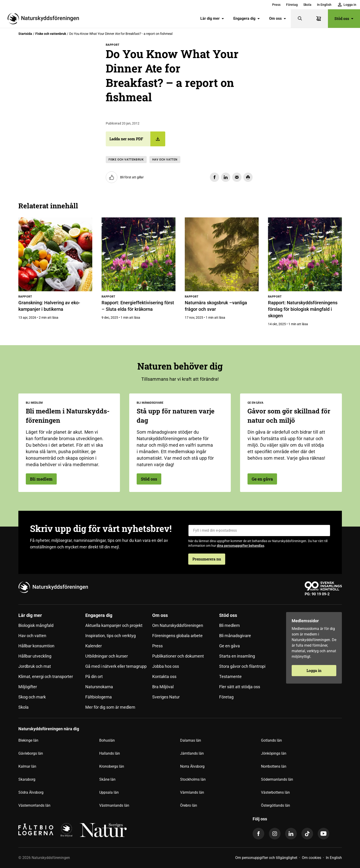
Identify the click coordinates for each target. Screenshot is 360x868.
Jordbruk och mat (35, 666)
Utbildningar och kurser (107, 656)
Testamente (230, 676)
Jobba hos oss (166, 666)
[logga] (66, 830)
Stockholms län (193, 779)
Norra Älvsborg (192, 766)
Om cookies (312, 858)
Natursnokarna (99, 687)
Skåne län (107, 779)
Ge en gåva (262, 479)
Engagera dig (247, 18)
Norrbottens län (274, 766)
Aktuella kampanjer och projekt (114, 625)
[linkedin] (291, 834)
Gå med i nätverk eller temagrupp (116, 666)
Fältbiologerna (99, 697)
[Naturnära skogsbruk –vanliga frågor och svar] (222, 254)
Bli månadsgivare (235, 636)
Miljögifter (28, 687)
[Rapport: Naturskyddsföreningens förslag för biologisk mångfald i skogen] (305, 254)
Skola (307, 5)
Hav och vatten (165, 160)
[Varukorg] (319, 19)
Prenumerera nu (207, 559)
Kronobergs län (112, 766)
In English (324, 5)
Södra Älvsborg (31, 792)
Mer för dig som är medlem (110, 707)
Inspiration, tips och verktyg (111, 636)
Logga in (314, 670)
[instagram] (275, 834)
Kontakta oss (164, 676)
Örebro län (189, 805)
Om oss (278, 18)
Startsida (25, 34)
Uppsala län (109, 792)
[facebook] (258, 834)
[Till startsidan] (45, 19)
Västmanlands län (114, 805)
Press (276, 5)
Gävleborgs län (31, 753)
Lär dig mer (212, 18)
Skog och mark (32, 697)
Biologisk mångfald (36, 625)
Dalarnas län (191, 740)
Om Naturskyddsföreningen (178, 625)
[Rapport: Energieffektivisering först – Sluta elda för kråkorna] (139, 254)
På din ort (94, 676)
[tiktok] (307, 834)
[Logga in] (347, 5)
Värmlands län (192, 792)
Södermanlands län (277, 779)
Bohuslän (107, 740)
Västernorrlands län (34, 805)
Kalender (94, 646)
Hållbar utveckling (35, 656)
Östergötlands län (276, 805)
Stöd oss (344, 18)
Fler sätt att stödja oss (240, 687)
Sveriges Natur (166, 697)
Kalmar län (27, 766)
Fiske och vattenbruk (51, 34)
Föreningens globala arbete (177, 636)
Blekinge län (28, 740)
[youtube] (324, 834)
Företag (292, 5)
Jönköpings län (274, 753)
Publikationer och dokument (178, 656)
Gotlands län (271, 740)
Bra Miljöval (163, 687)
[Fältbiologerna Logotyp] (36, 830)
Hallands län (110, 753)
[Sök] (300, 19)
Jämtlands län (192, 753)
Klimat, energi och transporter (46, 676)
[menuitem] (276, 5)
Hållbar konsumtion (36, 646)
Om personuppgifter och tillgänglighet (266, 858)
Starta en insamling (237, 656)
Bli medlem (41, 479)
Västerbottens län (275, 792)
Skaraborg (27, 779)
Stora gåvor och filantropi (242, 666)
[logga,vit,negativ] (103, 830)
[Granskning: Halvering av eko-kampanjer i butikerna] (55, 254)
